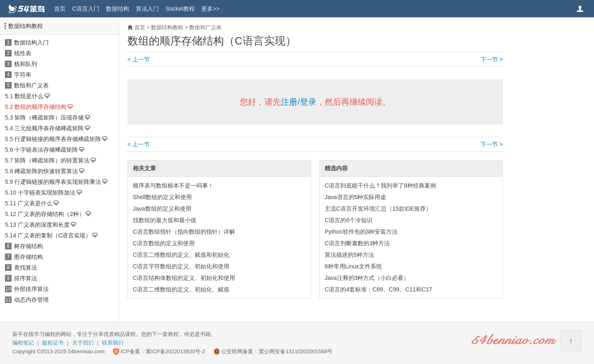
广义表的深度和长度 (44, 225)
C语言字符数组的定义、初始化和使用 (181, 266)
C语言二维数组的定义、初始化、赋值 (181, 289)
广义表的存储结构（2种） (51, 214)
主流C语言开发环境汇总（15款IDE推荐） (378, 209)
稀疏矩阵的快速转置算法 (46, 171)
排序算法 (26, 278)
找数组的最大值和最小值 (165, 220)
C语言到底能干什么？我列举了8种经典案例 (380, 186)
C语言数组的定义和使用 (164, 243)
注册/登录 (299, 102)
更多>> (210, 9)
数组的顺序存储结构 (40, 107)
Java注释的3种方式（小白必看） (367, 278)
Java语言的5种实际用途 (355, 197)
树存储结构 (28, 246)
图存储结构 (28, 257)
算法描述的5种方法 (349, 255)
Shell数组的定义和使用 (162, 197)
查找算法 (26, 268)
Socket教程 (180, 9)
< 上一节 (139, 59)
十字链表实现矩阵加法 (47, 193)
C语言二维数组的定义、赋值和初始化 (181, 255)
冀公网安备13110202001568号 (296, 351)
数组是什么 (29, 96)
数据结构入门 (31, 42)
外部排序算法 (31, 289)
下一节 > (492, 59)
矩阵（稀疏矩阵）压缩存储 (49, 117)
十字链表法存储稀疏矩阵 (46, 150)
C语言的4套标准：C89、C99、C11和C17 (378, 289)
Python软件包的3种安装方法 (361, 232)
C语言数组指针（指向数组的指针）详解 (184, 232)
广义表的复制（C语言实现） (54, 235)
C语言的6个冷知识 (349, 220)
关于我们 (83, 343)
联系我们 (113, 343)
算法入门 (147, 9)
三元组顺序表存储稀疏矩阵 (49, 128)
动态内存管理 (31, 300)
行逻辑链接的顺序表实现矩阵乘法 (58, 182)
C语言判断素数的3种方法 (357, 243)
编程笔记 (23, 343)
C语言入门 (86, 9)
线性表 (23, 53)
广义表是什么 (35, 203)
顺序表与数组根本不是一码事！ (173, 186)
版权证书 (53, 343)
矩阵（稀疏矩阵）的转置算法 (52, 160)
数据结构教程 (26, 26)
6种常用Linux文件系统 (353, 266)
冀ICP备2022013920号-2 (176, 351)
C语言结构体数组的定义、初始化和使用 (184, 278)
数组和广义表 (31, 85)
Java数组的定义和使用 (162, 209)
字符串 (23, 75)
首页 (60, 9)
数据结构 (118, 9)
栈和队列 (26, 64)
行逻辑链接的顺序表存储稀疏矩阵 (58, 139)
